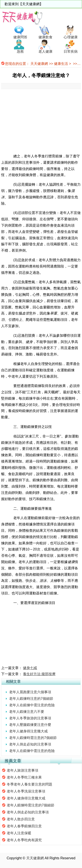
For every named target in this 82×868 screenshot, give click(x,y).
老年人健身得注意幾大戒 (28, 731)
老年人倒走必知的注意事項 (30, 744)
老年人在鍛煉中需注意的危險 (32, 705)
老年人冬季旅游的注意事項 (30, 718)
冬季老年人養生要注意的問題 (30, 784)
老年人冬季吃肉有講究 (24, 840)
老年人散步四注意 (21, 819)
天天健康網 (39, 64)
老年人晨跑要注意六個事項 (30, 692)
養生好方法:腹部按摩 (39, 674)
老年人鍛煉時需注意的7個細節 (33, 738)
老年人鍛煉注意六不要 (27, 712)
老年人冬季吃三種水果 (24, 777)
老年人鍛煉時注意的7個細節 (31, 699)
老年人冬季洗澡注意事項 (26, 791)
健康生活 (61, 64)
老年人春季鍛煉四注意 (24, 826)
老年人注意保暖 (19, 833)
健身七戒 (30, 668)
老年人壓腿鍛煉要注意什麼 (30, 725)
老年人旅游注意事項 (23, 770)
